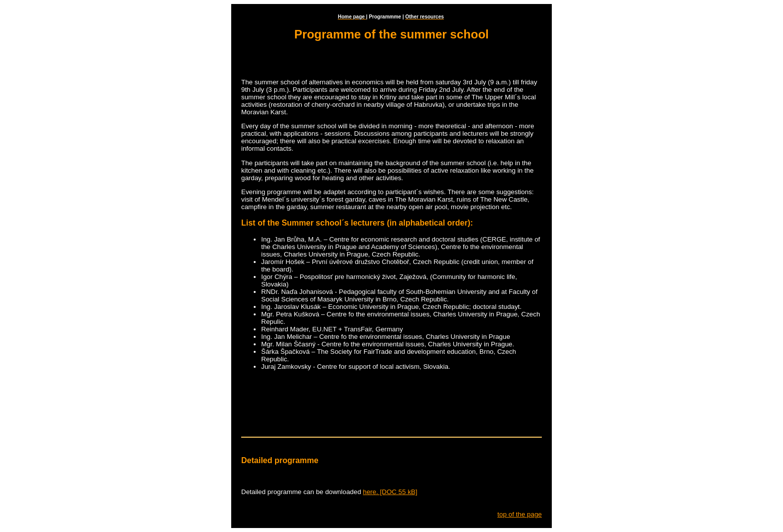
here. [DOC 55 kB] (390, 492)
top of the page (520, 514)
